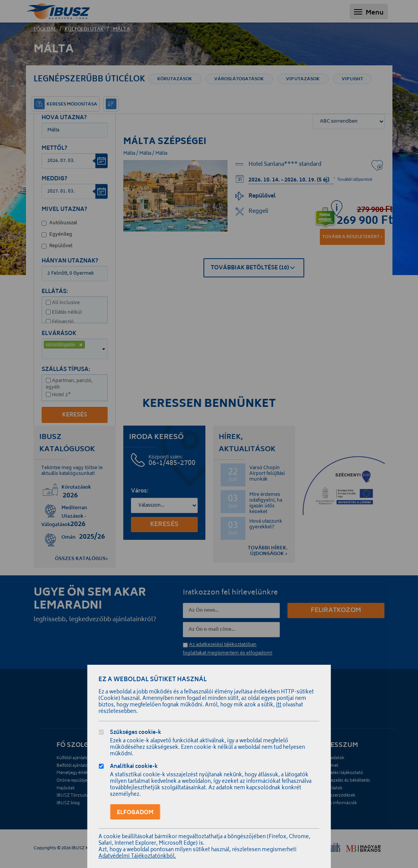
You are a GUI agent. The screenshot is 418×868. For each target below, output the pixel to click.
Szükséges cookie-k (136, 733)
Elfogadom (135, 813)
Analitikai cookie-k (134, 767)
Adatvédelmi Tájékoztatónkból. (137, 857)
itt (279, 705)
